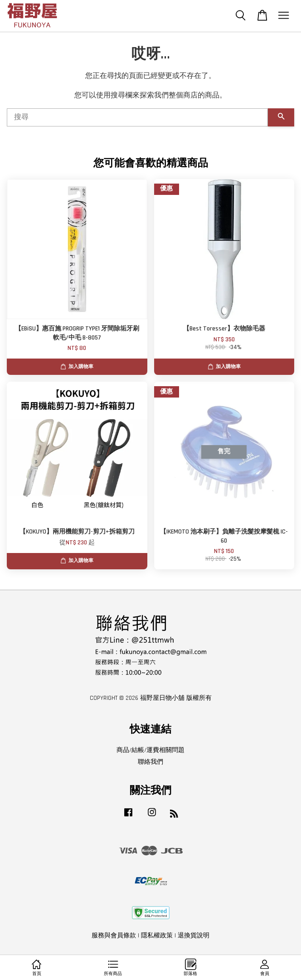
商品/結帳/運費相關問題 (150, 750)
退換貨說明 (194, 936)
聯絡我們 (150, 762)
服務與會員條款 (114, 936)
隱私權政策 (157, 936)
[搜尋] (137, 117)
